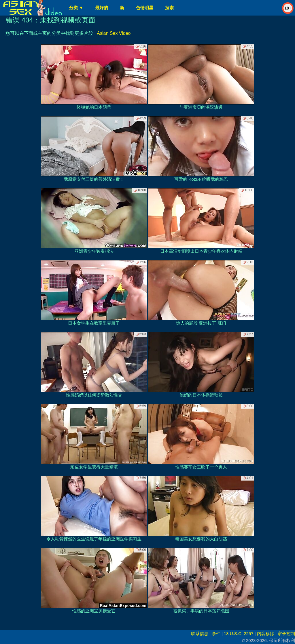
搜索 (169, 8)
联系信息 (200, 633)
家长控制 (286, 633)
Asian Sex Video (114, 33)
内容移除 (266, 633)
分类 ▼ (76, 8)
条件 (216, 633)
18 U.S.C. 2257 (239, 633)
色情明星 (145, 8)
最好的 (102, 8)
